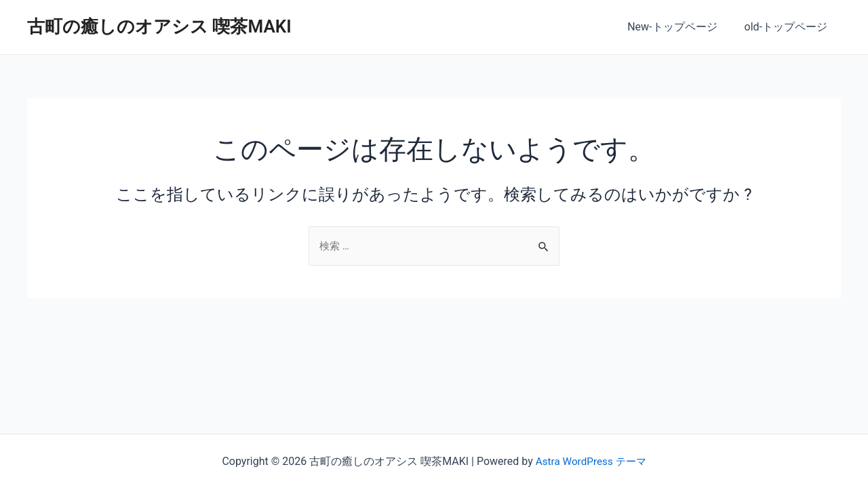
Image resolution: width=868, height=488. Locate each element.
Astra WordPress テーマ (590, 461)
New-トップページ (680, 27)
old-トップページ (789, 27)
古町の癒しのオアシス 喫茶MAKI (159, 26)
